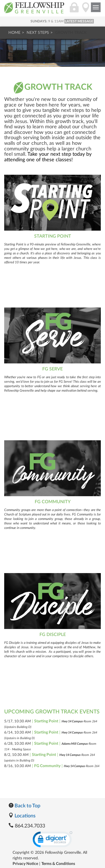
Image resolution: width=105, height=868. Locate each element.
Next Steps (38, 33)
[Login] (74, 10)
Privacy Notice (25, 864)
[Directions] (86, 10)
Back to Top (24, 806)
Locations (22, 816)
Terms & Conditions (58, 864)
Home (14, 33)
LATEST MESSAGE (79, 21)
